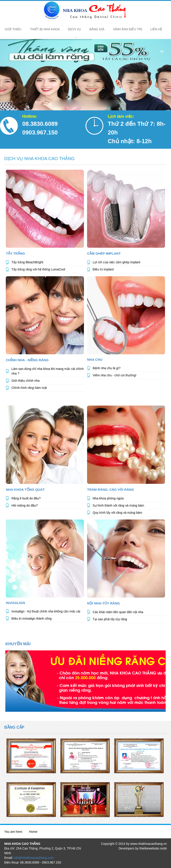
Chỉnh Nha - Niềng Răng (27, 360)
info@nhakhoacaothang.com (34, 858)
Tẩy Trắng (15, 253)
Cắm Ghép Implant (104, 253)
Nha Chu (95, 360)
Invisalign (15, 603)
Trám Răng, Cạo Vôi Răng (111, 490)
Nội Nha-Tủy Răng (103, 603)
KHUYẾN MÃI (18, 644)
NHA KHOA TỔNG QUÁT (25, 490)
